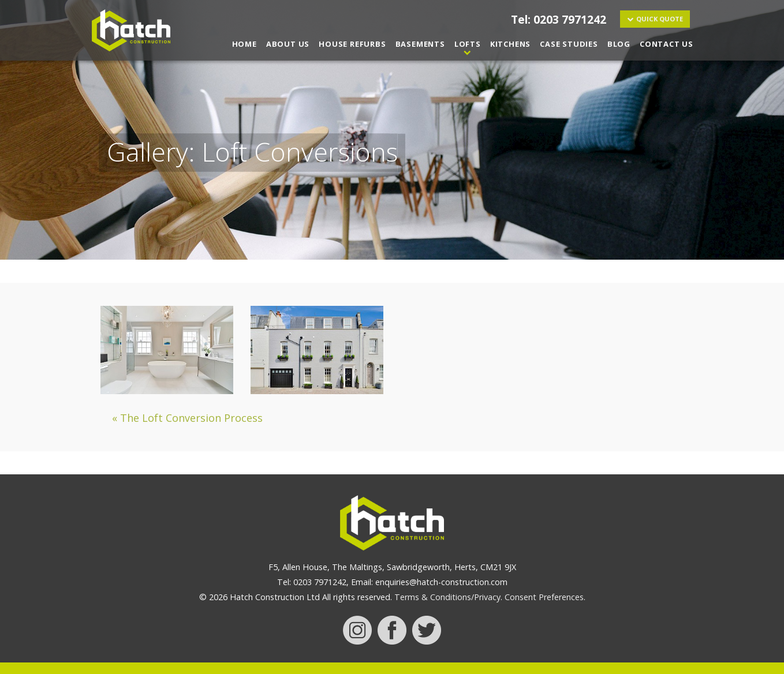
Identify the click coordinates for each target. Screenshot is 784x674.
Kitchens (510, 44)
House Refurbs (352, 44)
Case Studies (569, 44)
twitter (427, 630)
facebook (392, 630)
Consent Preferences (544, 597)
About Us (288, 44)
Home (244, 44)
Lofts (468, 44)
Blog (619, 44)
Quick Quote (660, 19)
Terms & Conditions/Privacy (447, 597)
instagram (357, 630)
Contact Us (667, 44)
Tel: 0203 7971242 (559, 19)
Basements (420, 44)
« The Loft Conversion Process (187, 418)
